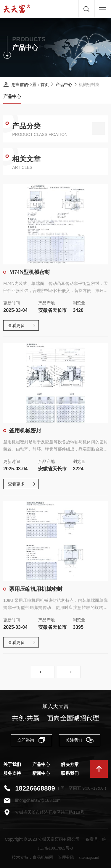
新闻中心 (41, 773)
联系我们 (70, 773)
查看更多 (16, 326)
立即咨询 (31, 740)
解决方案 (70, 764)
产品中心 (64, 85)
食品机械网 (43, 857)
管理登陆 (66, 857)
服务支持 (12, 773)
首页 (45, 85)
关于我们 (12, 764)
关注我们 (80, 740)
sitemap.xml (89, 857)
